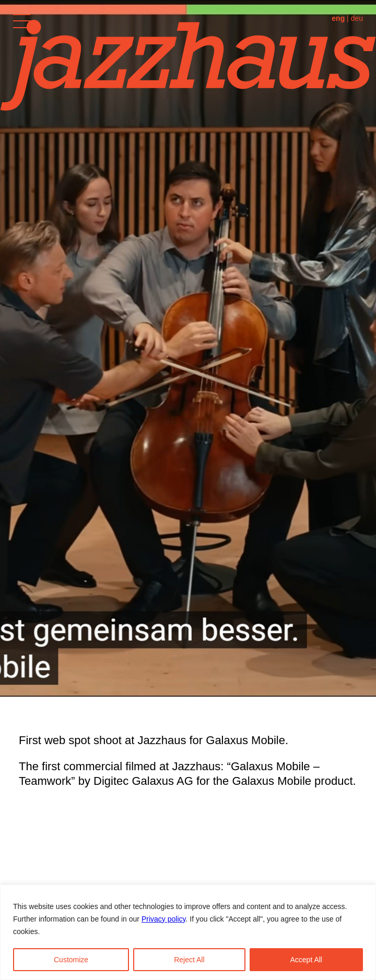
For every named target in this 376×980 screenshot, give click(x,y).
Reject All (189, 960)
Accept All (306, 960)
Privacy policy (164, 919)
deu (357, 18)
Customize (71, 960)
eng (338, 18)
